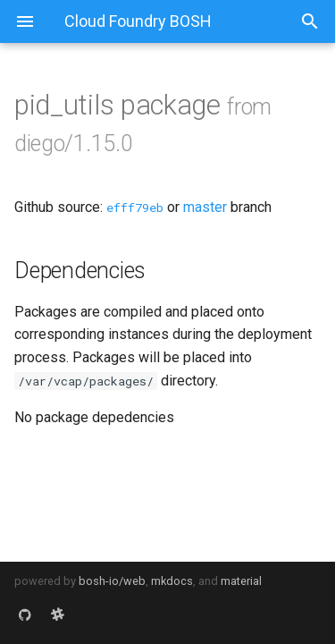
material (241, 581)
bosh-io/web (112, 581)
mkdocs (172, 581)
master (205, 207)
